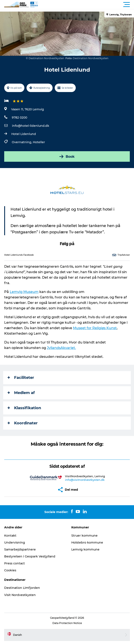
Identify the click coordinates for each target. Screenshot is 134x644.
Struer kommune (84, 536)
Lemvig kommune (85, 549)
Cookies (10, 570)
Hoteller (39, 142)
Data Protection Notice (67, 623)
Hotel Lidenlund (24, 134)
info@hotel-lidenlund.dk (31, 126)
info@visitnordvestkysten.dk (85, 480)
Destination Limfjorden (22, 588)
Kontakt (10, 536)
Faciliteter (21, 378)
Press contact (15, 563)
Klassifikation (24, 408)
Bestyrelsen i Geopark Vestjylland (30, 556)
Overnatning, (22, 142)
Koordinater (23, 423)
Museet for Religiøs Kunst (95, 328)
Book (67, 157)
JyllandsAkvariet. (61, 348)
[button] (86, 5)
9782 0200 (19, 118)
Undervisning (15, 542)
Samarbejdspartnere (20, 549)
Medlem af (21, 393)
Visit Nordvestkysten (20, 595)
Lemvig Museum (24, 292)
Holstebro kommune (87, 542)
